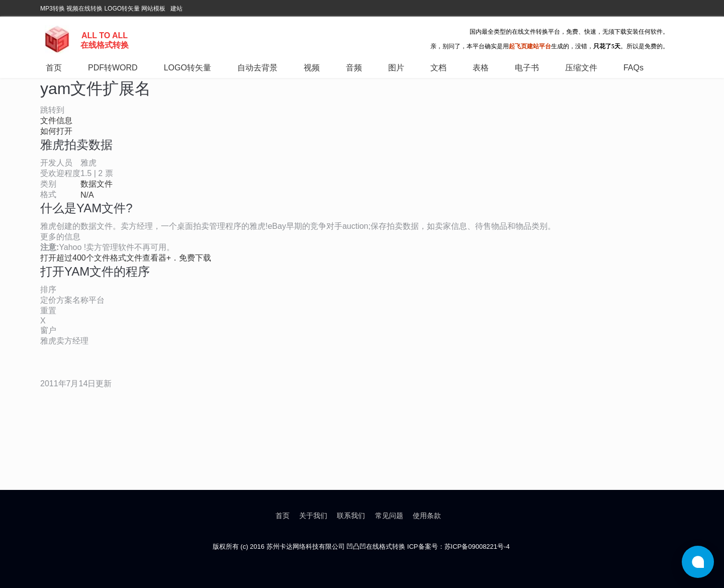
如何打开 (56, 131)
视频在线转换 (84, 9)
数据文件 (97, 184)
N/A (87, 195)
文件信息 (56, 120)
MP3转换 (53, 9)
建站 (176, 9)
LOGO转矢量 (122, 9)
